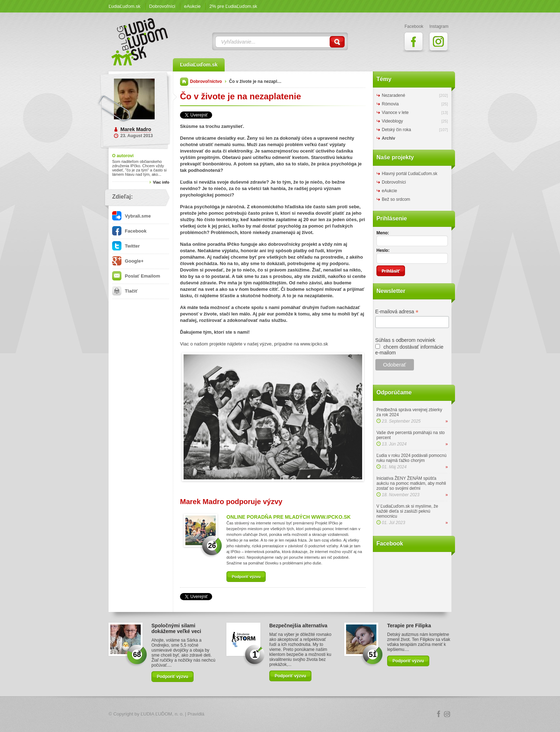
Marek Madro (136, 129)
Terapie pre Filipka (409, 626)
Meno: (383, 233)
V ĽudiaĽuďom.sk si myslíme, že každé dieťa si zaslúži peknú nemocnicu (407, 511)
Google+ (128, 261)
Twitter (126, 246)
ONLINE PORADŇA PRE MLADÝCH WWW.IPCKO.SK (289, 517)
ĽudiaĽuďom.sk (124, 6)
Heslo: (383, 250)
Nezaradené (393, 95)
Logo (280, 714)
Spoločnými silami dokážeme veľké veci (176, 628)
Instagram (447, 714)
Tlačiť (125, 291)
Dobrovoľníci (162, 6)
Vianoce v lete (395, 113)
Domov (184, 82)
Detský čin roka (396, 130)
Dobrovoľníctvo (206, 81)
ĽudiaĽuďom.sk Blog (140, 42)
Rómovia (390, 104)
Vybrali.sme (131, 216)
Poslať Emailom (136, 276)
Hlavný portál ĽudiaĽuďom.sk (409, 174)
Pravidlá (196, 714)
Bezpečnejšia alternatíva (298, 626)
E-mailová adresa (397, 312)
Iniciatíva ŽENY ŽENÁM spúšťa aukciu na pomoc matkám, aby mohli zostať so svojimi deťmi (411, 483)
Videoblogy (392, 121)
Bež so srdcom (396, 199)
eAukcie (192, 6)
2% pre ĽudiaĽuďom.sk (233, 6)
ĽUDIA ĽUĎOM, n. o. (162, 714)
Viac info (161, 182)
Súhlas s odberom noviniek (405, 340)
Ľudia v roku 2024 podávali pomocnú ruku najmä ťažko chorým (411, 458)
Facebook (129, 231)
